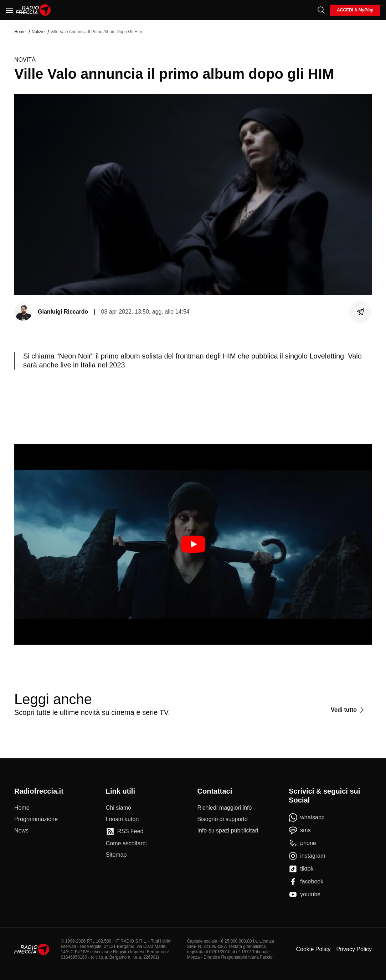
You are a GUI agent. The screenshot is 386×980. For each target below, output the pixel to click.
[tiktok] (301, 869)
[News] (21, 831)
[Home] (33, 10)
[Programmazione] (36, 819)
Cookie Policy (313, 949)
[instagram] (307, 856)
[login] (355, 10)
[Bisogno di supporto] (223, 819)
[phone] (302, 843)
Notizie (38, 32)
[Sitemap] (116, 855)
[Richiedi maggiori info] (225, 808)
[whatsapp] (307, 817)
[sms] (300, 830)
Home (20, 32)
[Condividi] (361, 312)
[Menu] (9, 10)
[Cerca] (321, 10)
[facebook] (306, 882)
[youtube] (305, 894)
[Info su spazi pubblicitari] (228, 831)
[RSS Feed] (125, 831)
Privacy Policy (354, 949)
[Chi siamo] (119, 808)
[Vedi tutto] (348, 710)
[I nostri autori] (122, 819)
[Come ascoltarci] (126, 844)
